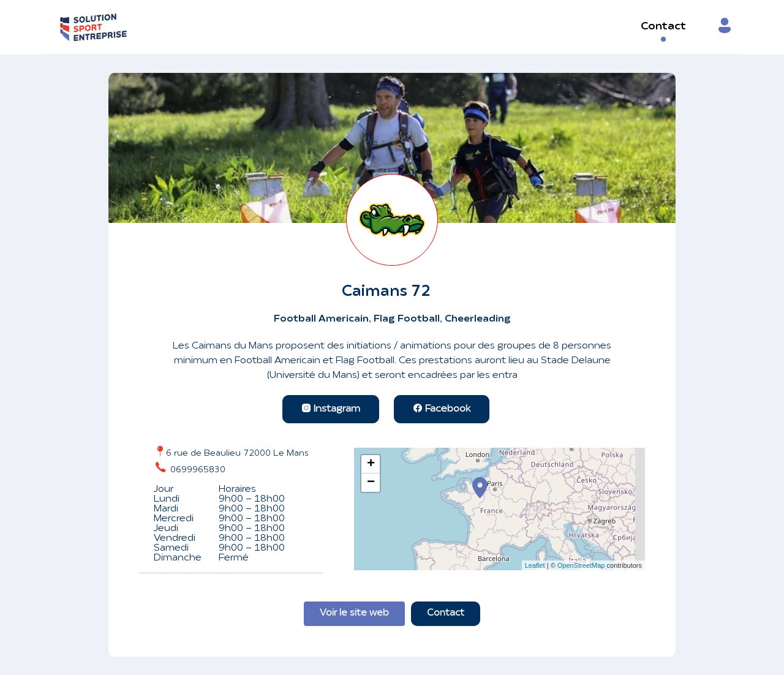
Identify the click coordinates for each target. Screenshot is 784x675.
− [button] (371, 483)
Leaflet (535, 565)
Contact (663, 27)
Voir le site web (354, 613)
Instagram (331, 409)
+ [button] (371, 464)
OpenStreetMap (581, 565)
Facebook (442, 409)
